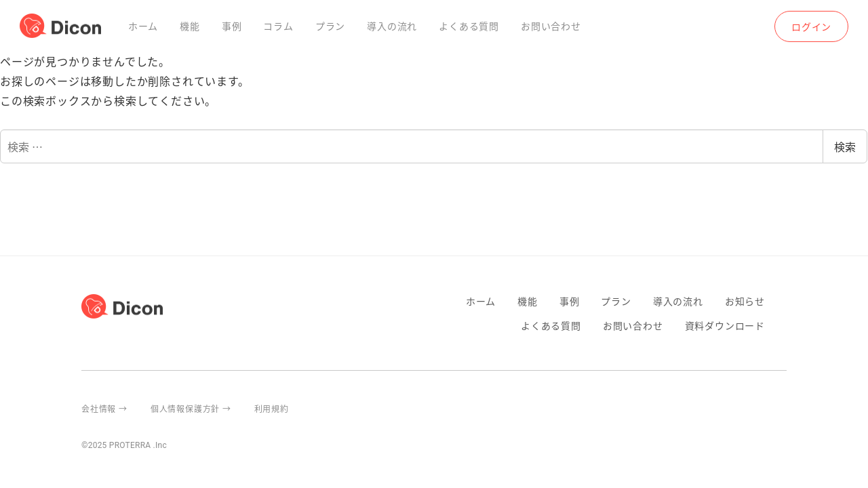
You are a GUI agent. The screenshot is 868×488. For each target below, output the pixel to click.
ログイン (811, 26)
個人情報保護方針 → (191, 408)
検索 (845, 146)
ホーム (481, 301)
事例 (570, 301)
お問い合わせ (633, 325)
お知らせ (745, 301)
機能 (528, 301)
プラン (616, 301)
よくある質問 (551, 325)
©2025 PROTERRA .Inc (124, 445)
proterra (781, 408)
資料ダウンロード (725, 325)
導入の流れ (678, 301)
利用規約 (272, 408)
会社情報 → (104, 408)
